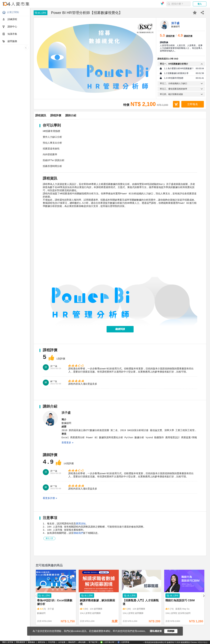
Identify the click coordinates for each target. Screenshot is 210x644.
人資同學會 (123, 642)
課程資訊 (49, 115)
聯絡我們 (78, 543)
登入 (200, 4)
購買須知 (81, 533)
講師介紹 (111, 115)
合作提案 (62, 642)
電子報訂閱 (93, 642)
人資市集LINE (107, 642)
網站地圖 (82, 642)
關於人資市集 (8, 642)
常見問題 (52, 642)
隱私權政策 (21, 642)
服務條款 (32, 642)
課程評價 (80, 115)
